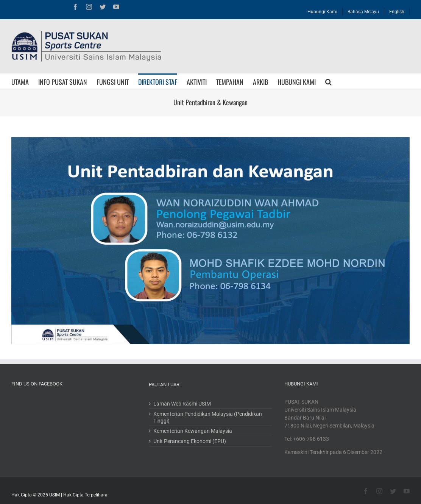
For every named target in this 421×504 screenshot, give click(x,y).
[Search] (328, 81)
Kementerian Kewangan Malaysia (193, 431)
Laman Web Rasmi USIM (182, 404)
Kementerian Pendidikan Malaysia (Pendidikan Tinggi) (208, 417)
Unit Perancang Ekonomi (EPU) (190, 441)
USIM (55, 495)
